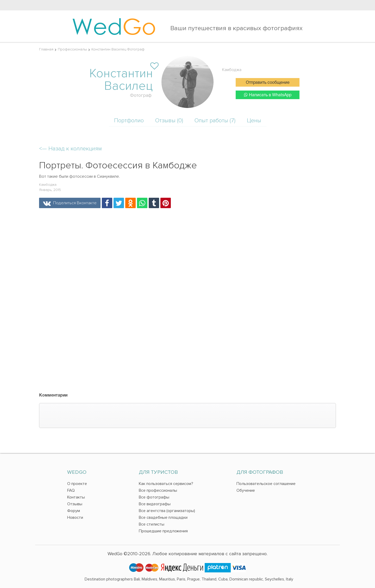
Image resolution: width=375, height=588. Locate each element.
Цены (254, 121)
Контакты (76, 497)
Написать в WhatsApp (268, 95)
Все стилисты (152, 524)
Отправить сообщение (268, 83)
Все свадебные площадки (163, 517)
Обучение (246, 490)
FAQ (71, 490)
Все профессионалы (158, 490)
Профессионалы (72, 49)
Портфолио (129, 121)
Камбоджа (232, 70)
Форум (74, 511)
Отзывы (75, 504)
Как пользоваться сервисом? (166, 484)
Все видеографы (155, 504)
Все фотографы (154, 497)
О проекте (77, 484)
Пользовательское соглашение (266, 484)
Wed (114, 26)
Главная (46, 49)
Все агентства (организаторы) (167, 511)
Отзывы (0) (169, 121)
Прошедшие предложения (163, 531)
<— (70, 149)
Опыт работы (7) (215, 121)
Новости (75, 517)
